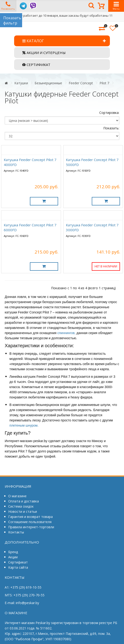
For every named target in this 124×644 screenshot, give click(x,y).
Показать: (111, 128)
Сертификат (18, 562)
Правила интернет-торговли (31, 527)
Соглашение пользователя (30, 522)
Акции (13, 557)
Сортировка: (109, 113)
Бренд (13, 552)
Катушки (21, 83)
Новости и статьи (23, 511)
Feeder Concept (81, 83)
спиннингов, (66, 333)
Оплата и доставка (24, 501)
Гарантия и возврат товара (30, 517)
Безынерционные (48, 83)
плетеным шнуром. (24, 425)
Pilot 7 (104, 83)
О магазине (17, 496)
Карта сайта (18, 567)
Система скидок (21, 506)
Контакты (16, 532)
